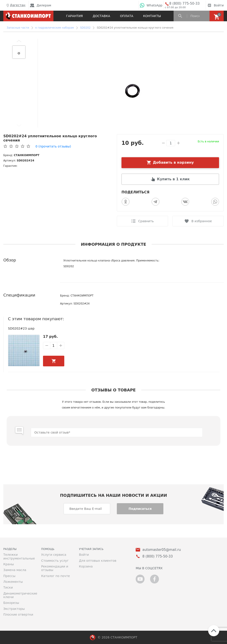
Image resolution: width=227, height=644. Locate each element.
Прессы (9, 576)
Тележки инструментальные (19, 556)
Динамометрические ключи (19, 595)
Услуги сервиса (54, 555)
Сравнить (146, 221)
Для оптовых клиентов (98, 561)
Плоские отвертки (18, 615)
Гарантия (74, 16)
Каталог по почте (56, 576)
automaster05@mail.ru (161, 550)
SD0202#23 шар (21, 328)
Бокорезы (11, 603)
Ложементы (13, 582)
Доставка (101, 16)
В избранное (202, 221)
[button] (19, 41)
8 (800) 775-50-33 (184, 4)
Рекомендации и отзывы (55, 568)
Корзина (86, 566)
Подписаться (140, 509)
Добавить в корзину (173, 162)
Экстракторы (14, 609)
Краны (9, 564)
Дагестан (15, 5)
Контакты (152, 16)
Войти (215, 5)
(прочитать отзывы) (53, 146)
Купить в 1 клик (173, 179)
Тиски (8, 587)
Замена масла (15, 570)
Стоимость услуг (55, 561)
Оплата (127, 16)
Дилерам (41, 5)
